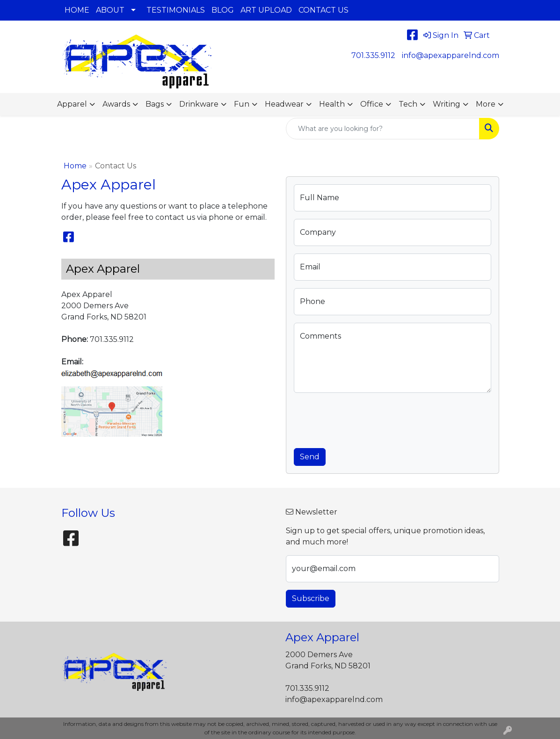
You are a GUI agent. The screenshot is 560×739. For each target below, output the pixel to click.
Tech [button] (408, 104)
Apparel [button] (72, 104)
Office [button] (372, 104)
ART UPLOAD (266, 10)
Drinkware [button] (199, 104)
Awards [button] (116, 104)
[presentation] (365, 419)
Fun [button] (242, 104)
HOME (77, 10)
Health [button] (332, 104)
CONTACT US (324, 10)
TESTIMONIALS (176, 10)
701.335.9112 (373, 55)
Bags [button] (155, 104)
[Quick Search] (383, 129)
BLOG (223, 10)
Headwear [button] (284, 104)
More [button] (486, 104)
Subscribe (311, 598)
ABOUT (110, 10)
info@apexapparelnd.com (451, 55)
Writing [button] (447, 104)
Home (75, 166)
